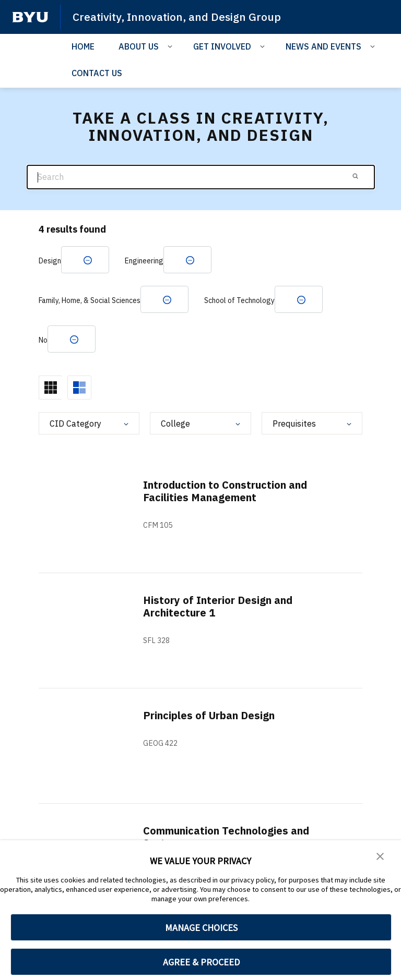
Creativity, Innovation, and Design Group (177, 17)
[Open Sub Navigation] (172, 46)
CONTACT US (97, 73)
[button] (380, 855)
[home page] (30, 17)
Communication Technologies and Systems (226, 837)
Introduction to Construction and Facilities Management (225, 491)
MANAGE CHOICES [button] (201, 928)
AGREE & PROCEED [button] (201, 962)
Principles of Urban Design (209, 715)
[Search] (201, 177)
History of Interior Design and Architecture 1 (218, 606)
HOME (83, 46)
